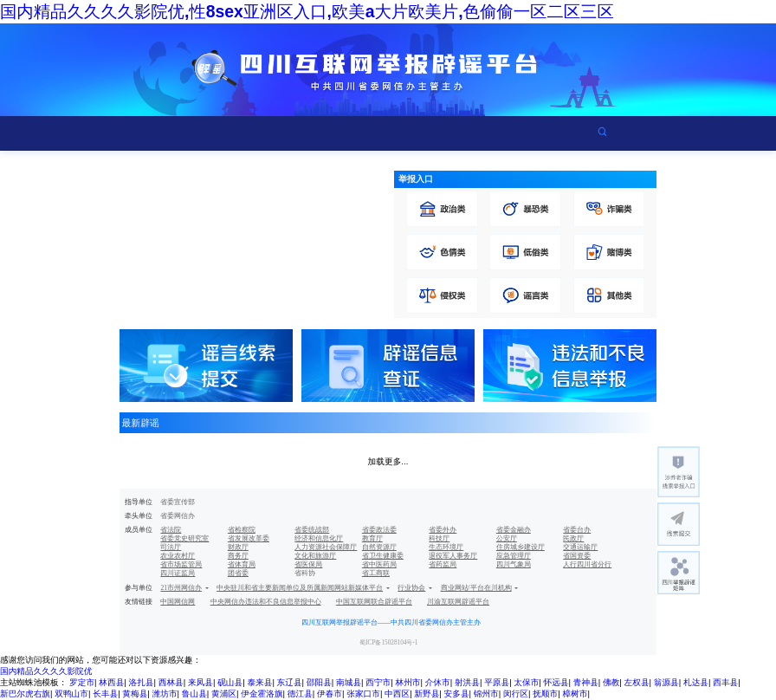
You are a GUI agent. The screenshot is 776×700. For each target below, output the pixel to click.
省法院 (171, 530)
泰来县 (259, 682)
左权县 (637, 682)
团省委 (238, 573)
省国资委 (577, 556)
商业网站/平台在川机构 (476, 588)
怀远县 (556, 682)
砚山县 (230, 682)
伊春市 (330, 694)
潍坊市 (165, 694)
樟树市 (575, 694)
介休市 (438, 682)
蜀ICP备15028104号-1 (388, 643)
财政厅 (238, 547)
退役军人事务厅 (453, 556)
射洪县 (467, 682)
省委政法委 (379, 530)
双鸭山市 (71, 694)
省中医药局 (379, 564)
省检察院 (242, 530)
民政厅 (573, 538)
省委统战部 (312, 530)
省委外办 (443, 530)
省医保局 (308, 564)
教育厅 (372, 538)
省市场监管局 (181, 564)
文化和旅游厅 (315, 556)
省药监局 (443, 564)
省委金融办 (514, 530)
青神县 (586, 682)
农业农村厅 (178, 556)
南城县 (349, 682)
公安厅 (507, 538)
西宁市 (378, 682)
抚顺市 (545, 694)
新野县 (427, 694)
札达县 (696, 682)
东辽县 (290, 682)
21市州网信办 (181, 588)
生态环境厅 (446, 547)
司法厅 (171, 547)
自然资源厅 (379, 547)
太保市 (526, 682)
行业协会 (411, 588)
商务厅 (238, 556)
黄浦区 (224, 694)
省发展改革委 (249, 538)
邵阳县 (319, 682)
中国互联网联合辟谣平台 (374, 602)
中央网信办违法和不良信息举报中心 (266, 602)
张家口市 (363, 694)
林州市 (407, 682)
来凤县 (200, 682)
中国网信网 (178, 602)
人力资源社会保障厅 (326, 547)
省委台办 (577, 530)
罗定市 (82, 682)
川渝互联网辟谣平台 (458, 602)
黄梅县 (135, 694)
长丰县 (105, 694)
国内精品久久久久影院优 (46, 671)
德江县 (300, 694)
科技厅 (439, 538)
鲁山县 (194, 694)
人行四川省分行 (587, 564)
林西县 (111, 682)
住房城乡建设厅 (521, 547)
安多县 (457, 694)
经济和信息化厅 (319, 538)
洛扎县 (142, 682)
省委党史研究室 (184, 538)
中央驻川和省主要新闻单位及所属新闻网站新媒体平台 (300, 588)
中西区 (397, 694)
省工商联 (376, 573)
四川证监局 (178, 573)
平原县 (497, 682)
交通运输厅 (580, 547)
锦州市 (486, 694)
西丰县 (725, 682)
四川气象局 (514, 564)
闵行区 (516, 694)
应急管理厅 (514, 556)
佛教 (611, 682)
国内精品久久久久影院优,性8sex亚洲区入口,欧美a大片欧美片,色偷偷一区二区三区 (307, 11)
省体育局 (242, 564)
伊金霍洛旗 (262, 694)
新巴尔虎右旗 (25, 694)
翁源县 (666, 682)
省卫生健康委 (383, 556)
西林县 (171, 682)
